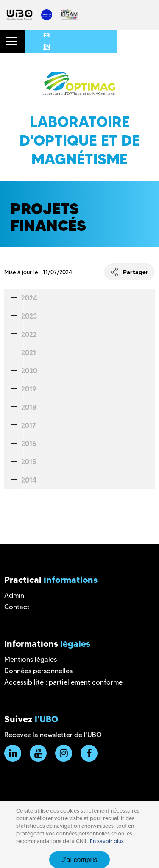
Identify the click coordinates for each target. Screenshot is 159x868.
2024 (21, 298)
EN (47, 47)
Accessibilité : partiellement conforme (63, 682)
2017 (20, 426)
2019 (20, 389)
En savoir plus (107, 841)
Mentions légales (31, 659)
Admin (14, 595)
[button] (13, 41)
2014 (20, 480)
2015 (20, 462)
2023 (21, 316)
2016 (20, 444)
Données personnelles (38, 671)
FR (47, 35)
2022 (21, 334)
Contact (17, 607)
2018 (20, 407)
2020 (21, 371)
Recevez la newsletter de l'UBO (53, 735)
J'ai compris (80, 860)
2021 (20, 353)
